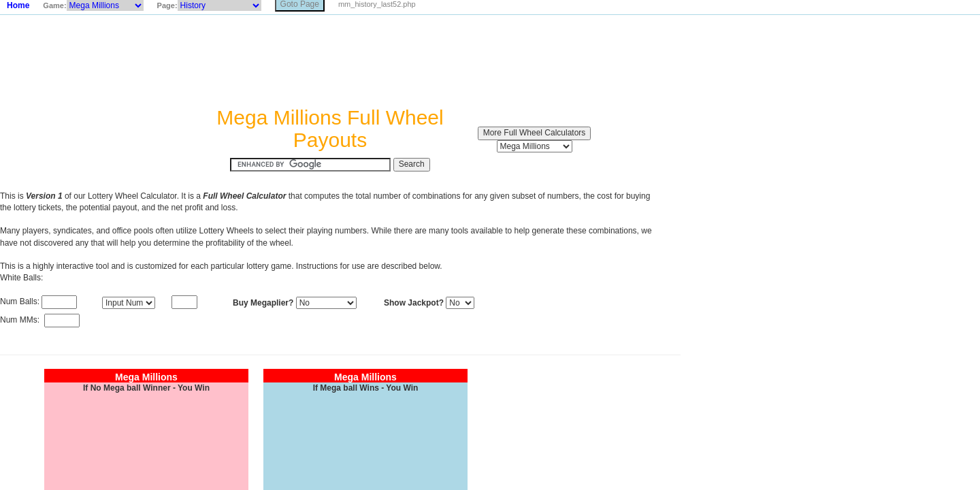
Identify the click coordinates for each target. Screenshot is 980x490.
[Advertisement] (330, 61)
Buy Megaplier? (263, 303)
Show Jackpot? (414, 303)
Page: (167, 5)
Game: (54, 5)
